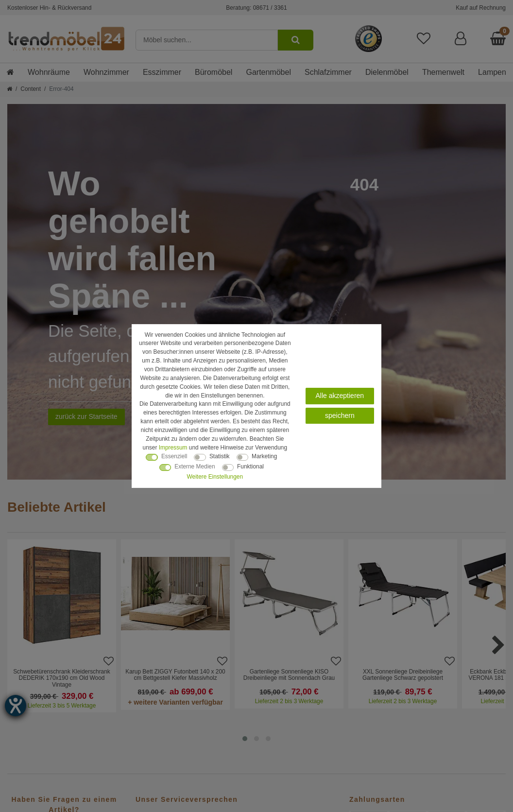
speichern (340, 415)
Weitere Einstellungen (215, 477)
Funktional (250, 466)
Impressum (173, 448)
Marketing (264, 456)
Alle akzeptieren (340, 396)
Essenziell (174, 456)
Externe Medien (195, 466)
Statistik (220, 456)
